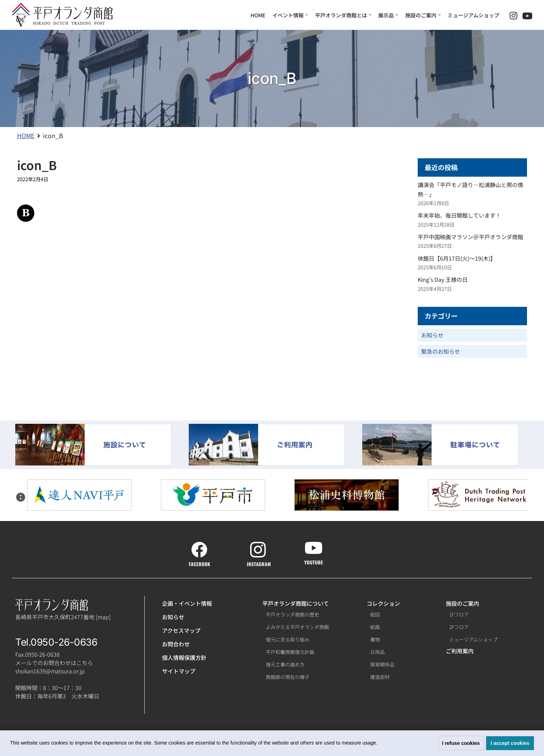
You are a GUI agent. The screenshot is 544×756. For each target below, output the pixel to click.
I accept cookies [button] (510, 743)
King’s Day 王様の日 (443, 279)
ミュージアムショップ (473, 15)
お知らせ (432, 335)
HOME (258, 15)
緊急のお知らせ (441, 351)
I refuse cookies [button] (461, 743)
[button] (380, 744)
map (103, 617)
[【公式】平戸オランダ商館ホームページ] (62, 15)
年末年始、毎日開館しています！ (459, 215)
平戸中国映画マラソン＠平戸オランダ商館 (470, 237)
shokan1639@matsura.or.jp (50, 671)
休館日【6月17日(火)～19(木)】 (457, 258)
